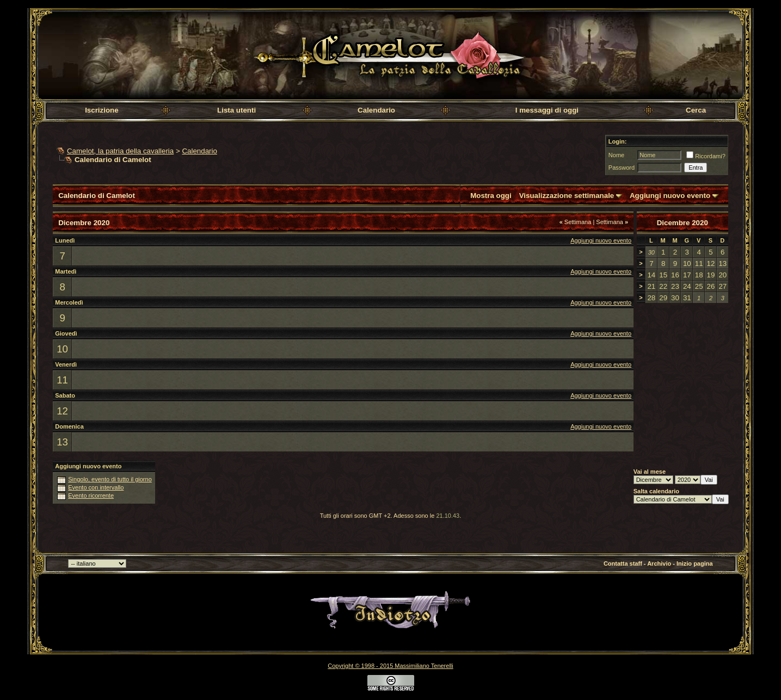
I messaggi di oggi (547, 110)
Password (622, 168)
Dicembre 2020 (682, 223)
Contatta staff (623, 563)
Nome (616, 155)
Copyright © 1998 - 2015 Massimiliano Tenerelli (390, 666)
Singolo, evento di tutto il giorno (110, 479)
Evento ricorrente (91, 495)
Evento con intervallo (96, 487)
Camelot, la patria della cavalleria (120, 151)
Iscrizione (102, 110)
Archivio (659, 563)
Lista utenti (236, 110)
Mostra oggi (491, 196)
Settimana (576, 222)
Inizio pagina (695, 563)
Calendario (376, 110)
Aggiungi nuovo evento (670, 196)
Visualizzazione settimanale (567, 196)
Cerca (696, 110)
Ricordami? (706, 156)
